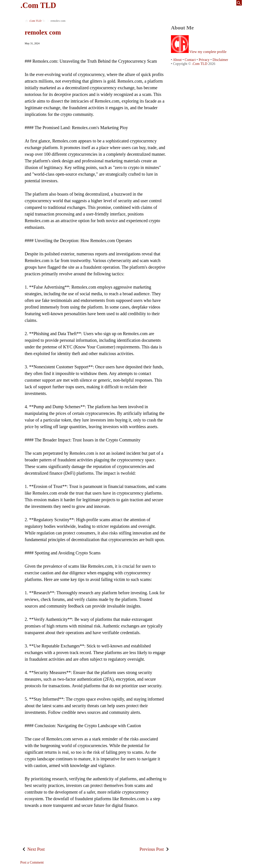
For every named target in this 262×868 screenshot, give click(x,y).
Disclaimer (220, 60)
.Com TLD (38, 5)
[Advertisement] (96, 825)
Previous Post (152, 849)
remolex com (43, 32)
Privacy (204, 60)
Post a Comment (32, 862)
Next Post (36, 849)
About (177, 60)
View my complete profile (208, 52)
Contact (190, 60)
